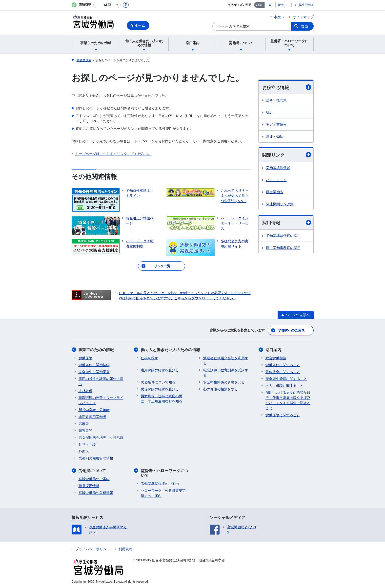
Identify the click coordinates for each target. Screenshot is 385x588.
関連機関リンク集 (280, 204)
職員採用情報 (89, 486)
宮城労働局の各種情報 (96, 493)
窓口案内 (273, 350)
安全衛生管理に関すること (286, 379)
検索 (305, 26)
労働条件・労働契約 (94, 365)
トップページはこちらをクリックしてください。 (113, 154)
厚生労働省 (306, 5)
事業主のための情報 (96, 350)
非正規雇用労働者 (92, 417)
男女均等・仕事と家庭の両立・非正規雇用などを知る (162, 398)
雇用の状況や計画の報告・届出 (101, 381)
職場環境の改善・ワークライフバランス (101, 400)
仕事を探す (149, 358)
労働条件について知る (158, 382)
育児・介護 (87, 444)
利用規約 (125, 549)
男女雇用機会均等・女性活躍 (101, 437)
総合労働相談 (276, 358)
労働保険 (85, 358)
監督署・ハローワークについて (164, 473)
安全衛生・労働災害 (94, 372)
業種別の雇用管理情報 (96, 458)
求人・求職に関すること (284, 385)
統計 (269, 112)
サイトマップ (303, 17)
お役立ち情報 (287, 87)
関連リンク (287, 155)
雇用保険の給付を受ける (160, 370)
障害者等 (85, 430)
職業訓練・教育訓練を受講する (226, 372)
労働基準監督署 (278, 168)
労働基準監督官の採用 (283, 236)
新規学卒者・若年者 (94, 410)
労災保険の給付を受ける (160, 389)
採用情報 (287, 223)
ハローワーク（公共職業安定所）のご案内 (163, 493)
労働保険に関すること (283, 415)
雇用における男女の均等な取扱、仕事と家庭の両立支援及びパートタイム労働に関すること (288, 400)
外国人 (84, 451)
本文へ (279, 17)
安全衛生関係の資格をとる (224, 382)
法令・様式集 (276, 100)
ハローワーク (276, 180)
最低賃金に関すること (283, 372)
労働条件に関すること (283, 365)
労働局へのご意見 (291, 330)
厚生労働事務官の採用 (283, 248)
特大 (281, 5)
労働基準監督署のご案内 (160, 484)
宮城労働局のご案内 (94, 479)
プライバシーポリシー (93, 549)
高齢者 (84, 423)
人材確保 (85, 391)
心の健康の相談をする (221, 389)
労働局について (92, 470)
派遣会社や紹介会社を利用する (226, 360)
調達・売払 (275, 136)
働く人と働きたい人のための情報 (170, 350)
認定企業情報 (276, 124)
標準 (259, 5)
